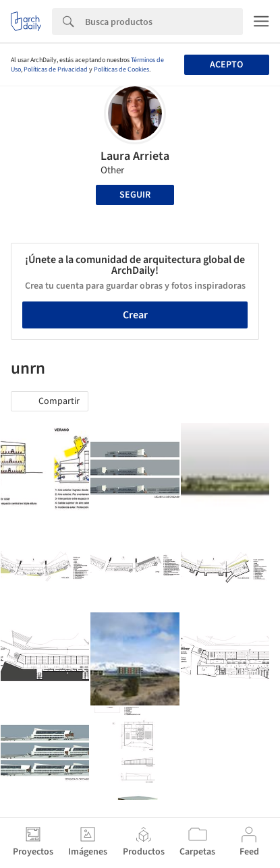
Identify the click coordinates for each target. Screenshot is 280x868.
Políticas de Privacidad (56, 69)
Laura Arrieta (135, 156)
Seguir (135, 195)
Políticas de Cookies (121, 69)
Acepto (226, 65)
